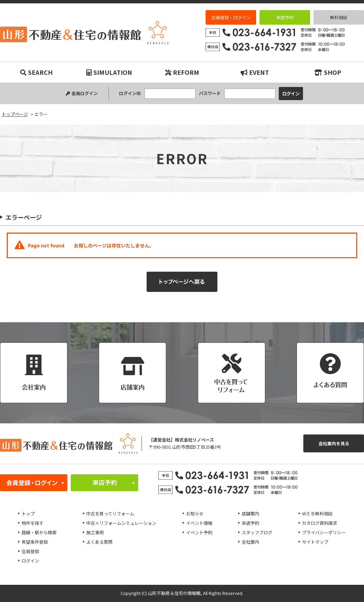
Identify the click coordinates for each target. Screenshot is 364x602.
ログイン (30, 561)
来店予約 (285, 17)
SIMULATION (109, 72)
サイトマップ (315, 542)
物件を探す (33, 523)
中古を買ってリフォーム (110, 514)
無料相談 (339, 17)
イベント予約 (199, 532)
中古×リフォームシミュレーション (121, 523)
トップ (28, 514)
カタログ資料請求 (320, 523)
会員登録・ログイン (231, 17)
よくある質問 (99, 542)
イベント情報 (199, 523)
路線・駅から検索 (39, 532)
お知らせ (195, 514)
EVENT (255, 72)
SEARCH (36, 72)
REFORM (182, 72)
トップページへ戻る (182, 282)
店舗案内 (250, 514)
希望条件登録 (35, 542)
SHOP (328, 72)
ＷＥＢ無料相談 (317, 514)
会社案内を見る (334, 443)
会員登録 (30, 551)
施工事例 (95, 532)
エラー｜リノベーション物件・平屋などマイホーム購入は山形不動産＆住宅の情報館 (84, 33)
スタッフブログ (257, 532)
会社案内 (250, 542)
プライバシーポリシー (324, 532)
